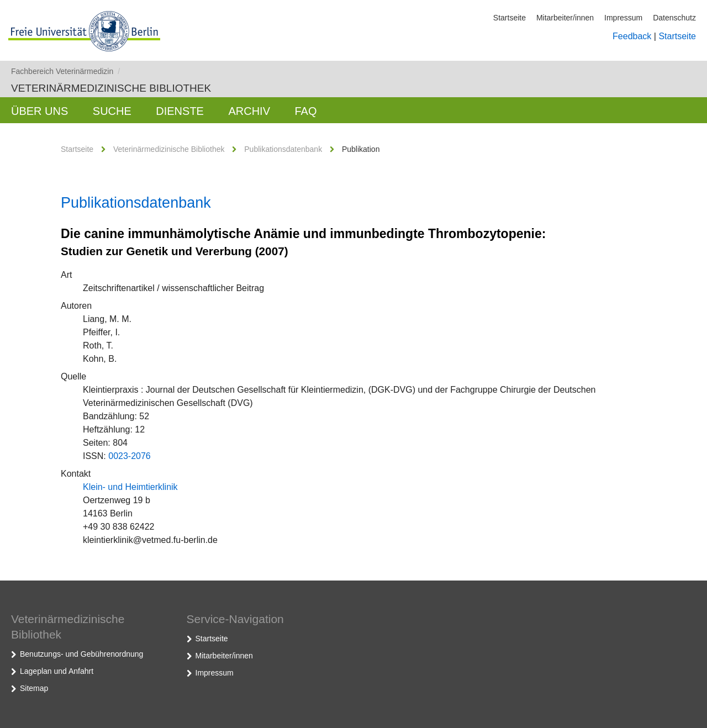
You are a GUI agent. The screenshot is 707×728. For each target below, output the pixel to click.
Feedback (632, 36)
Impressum (623, 18)
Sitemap (34, 688)
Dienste (180, 111)
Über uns (39, 111)
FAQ (305, 111)
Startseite (510, 18)
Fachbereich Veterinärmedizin (65, 71)
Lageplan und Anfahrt (57, 671)
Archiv (249, 111)
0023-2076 (130, 456)
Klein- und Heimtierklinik (130, 487)
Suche (112, 111)
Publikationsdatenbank (283, 149)
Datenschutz (674, 18)
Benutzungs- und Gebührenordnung (81, 654)
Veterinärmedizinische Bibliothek (111, 88)
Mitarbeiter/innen (565, 18)
